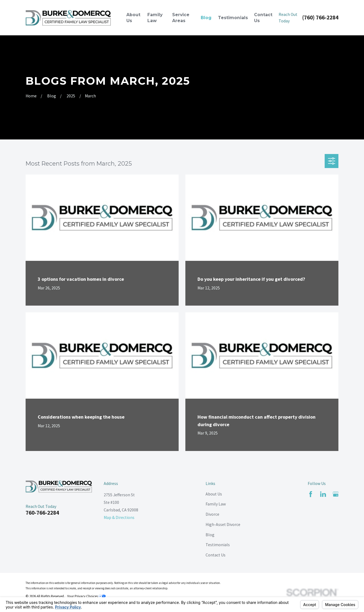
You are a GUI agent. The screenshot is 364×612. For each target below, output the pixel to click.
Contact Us (216, 555)
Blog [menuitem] (206, 18)
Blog (210, 535)
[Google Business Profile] (336, 494)
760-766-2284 (42, 513)
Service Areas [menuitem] (181, 18)
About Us (214, 494)
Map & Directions (119, 517)
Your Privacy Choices (86, 596)
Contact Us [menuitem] (263, 18)
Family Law (216, 504)
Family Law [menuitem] (155, 18)
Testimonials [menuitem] (233, 18)
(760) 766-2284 (320, 18)
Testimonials (218, 545)
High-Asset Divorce (223, 524)
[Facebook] (311, 494)
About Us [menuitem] (133, 18)
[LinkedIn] (323, 494)
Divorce (212, 514)
